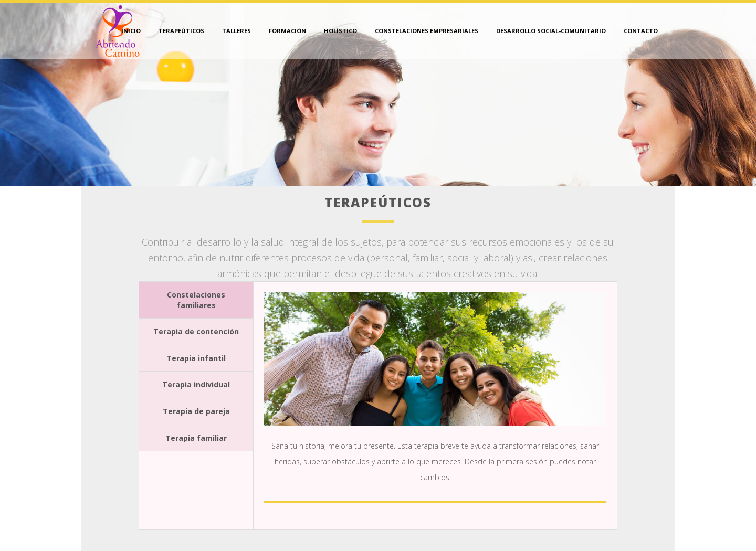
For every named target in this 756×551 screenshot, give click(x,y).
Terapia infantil (196, 358)
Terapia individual (196, 384)
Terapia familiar (196, 438)
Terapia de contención (196, 331)
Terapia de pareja (196, 411)
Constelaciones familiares (196, 300)
